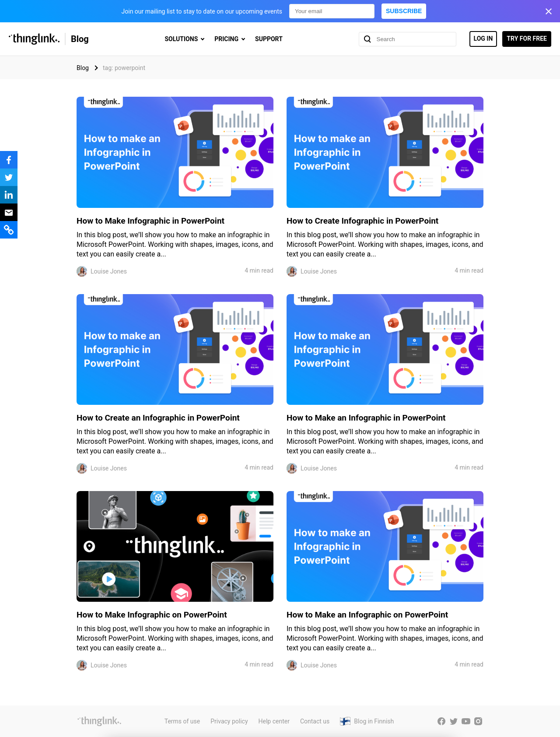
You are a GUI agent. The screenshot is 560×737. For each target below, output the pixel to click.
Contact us (315, 721)
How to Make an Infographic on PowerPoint (367, 615)
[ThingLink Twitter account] (454, 721)
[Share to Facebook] (9, 160)
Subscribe (404, 11)
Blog (80, 39)
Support (269, 39)
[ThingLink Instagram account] (478, 721)
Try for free (527, 39)
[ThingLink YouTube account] (466, 721)
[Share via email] (9, 212)
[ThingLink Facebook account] (441, 721)
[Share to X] (9, 177)
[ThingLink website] (99, 721)
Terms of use (182, 721)
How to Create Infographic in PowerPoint (362, 221)
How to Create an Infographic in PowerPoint (158, 418)
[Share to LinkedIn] (9, 195)
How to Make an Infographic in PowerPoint (366, 418)
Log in (483, 39)
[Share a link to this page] (9, 230)
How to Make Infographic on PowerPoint (152, 615)
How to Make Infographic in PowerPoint (150, 221)
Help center (274, 721)
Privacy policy (229, 721)
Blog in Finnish (374, 721)
